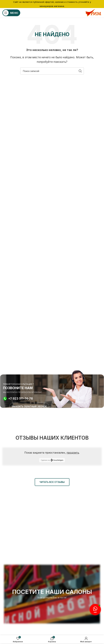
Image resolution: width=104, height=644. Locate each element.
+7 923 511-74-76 (21, 399)
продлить (73, 453)
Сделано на (52, 460)
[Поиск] (52, 71)
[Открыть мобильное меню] (11, 13)
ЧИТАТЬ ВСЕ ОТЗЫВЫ (52, 482)
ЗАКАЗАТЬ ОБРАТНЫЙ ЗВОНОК (29, 406)
